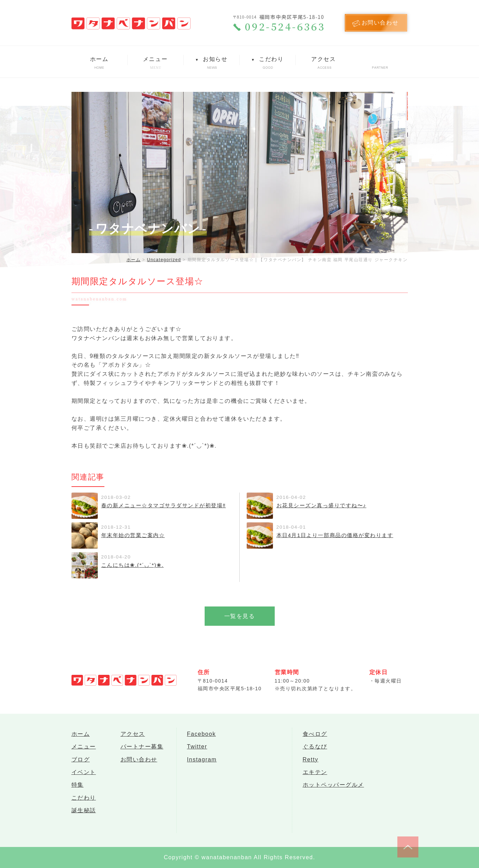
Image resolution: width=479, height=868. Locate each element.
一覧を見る (240, 616)
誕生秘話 (84, 819)
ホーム (99, 59)
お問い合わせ (139, 763)
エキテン (315, 777)
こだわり (267, 59)
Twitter (197, 749)
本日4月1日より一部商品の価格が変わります (331, 535)
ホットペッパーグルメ (333, 791)
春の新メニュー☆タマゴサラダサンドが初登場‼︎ (160, 505)
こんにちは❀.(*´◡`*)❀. (131, 565)
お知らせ (211, 59)
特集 (78, 791)
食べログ (315, 735)
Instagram (202, 763)
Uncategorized (164, 260)
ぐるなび (315, 749)
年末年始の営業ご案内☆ (131, 535)
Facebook (201, 735)
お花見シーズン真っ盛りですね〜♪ (319, 505)
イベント (84, 777)
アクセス (323, 59)
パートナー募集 (142, 749)
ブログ (81, 763)
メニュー (155, 59)
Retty (311, 763)
